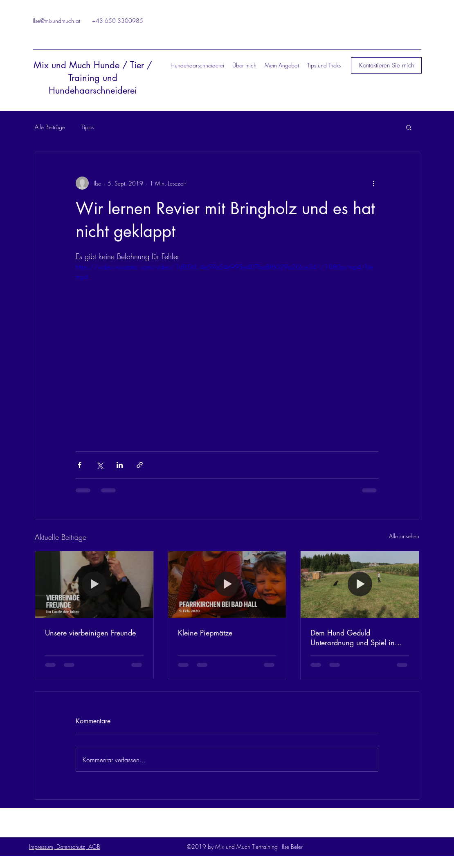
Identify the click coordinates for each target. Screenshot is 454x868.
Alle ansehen (404, 536)
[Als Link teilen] (140, 465)
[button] (386, 65)
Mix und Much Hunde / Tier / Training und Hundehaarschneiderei (93, 78)
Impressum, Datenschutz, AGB (65, 847)
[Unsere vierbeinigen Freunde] (94, 584)
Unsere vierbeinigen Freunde (90, 633)
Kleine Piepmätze (205, 633)
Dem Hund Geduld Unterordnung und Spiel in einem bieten (353, 638)
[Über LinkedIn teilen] (120, 465)
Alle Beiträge (50, 127)
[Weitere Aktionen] (373, 183)
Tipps (88, 127)
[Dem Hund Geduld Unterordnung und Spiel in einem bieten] (360, 584)
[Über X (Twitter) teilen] (100, 465)
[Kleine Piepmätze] (227, 584)
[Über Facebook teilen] (80, 465)
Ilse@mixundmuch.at (56, 21)
